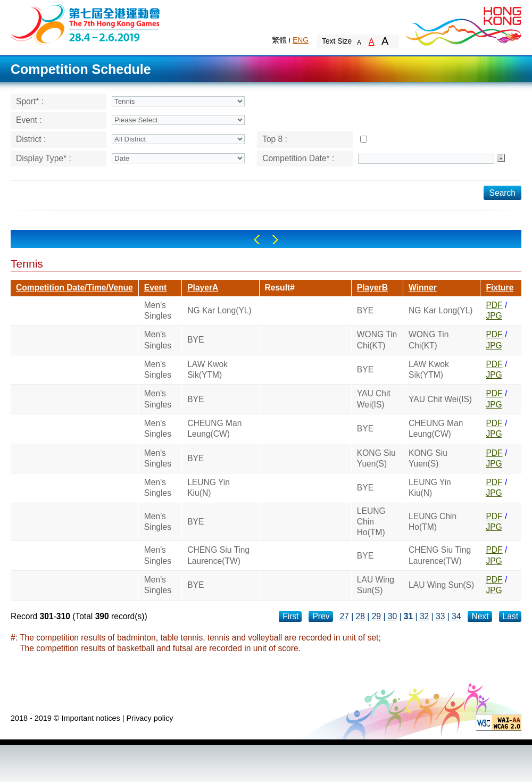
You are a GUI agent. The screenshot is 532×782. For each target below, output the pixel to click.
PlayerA (203, 288)
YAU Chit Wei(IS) (374, 399)
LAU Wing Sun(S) (376, 585)
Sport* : (30, 101)
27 (344, 616)
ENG (301, 40)
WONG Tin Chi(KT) (377, 340)
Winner (423, 288)
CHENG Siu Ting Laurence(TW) (218, 555)
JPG (494, 316)
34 (456, 616)
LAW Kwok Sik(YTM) (207, 369)
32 (424, 616)
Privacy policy (150, 718)
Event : (29, 120)
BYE (365, 310)
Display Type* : (44, 158)
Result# (280, 288)
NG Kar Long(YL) (219, 310)
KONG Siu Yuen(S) (376, 458)
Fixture (500, 288)
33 (440, 616)
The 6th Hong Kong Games (86, 24)
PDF (494, 305)
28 (360, 616)
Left (257, 240)
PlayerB (372, 288)
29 (376, 616)
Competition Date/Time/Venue (74, 288)
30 (392, 616)
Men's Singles (158, 310)
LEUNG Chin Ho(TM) (371, 522)
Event (155, 288)
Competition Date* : (298, 158)
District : (31, 139)
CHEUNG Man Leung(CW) (214, 429)
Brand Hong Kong (463, 24)
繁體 (279, 40)
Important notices (90, 718)
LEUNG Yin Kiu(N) (209, 488)
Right (275, 240)
